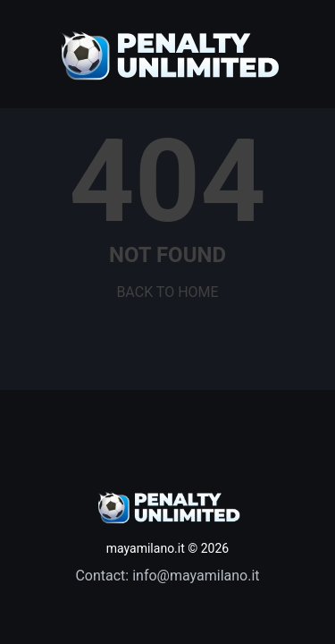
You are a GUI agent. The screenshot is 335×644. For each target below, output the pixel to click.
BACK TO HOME (167, 292)
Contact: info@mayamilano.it (167, 576)
